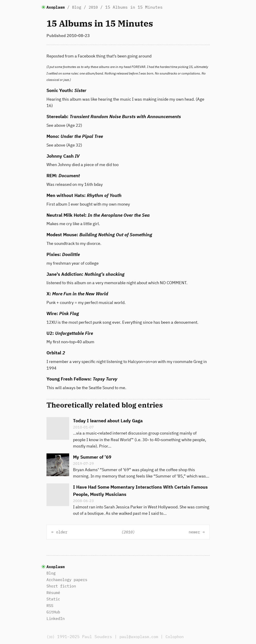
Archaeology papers (69, 580)
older (63, 532)
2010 (96, 7)
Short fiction (63, 586)
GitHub (54, 612)
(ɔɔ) (51, 637)
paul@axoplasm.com (142, 637)
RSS (50, 605)
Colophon (181, 637)
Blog (79, 7)
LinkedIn (56, 618)
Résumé (54, 593)
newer (193, 532)
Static (54, 599)
